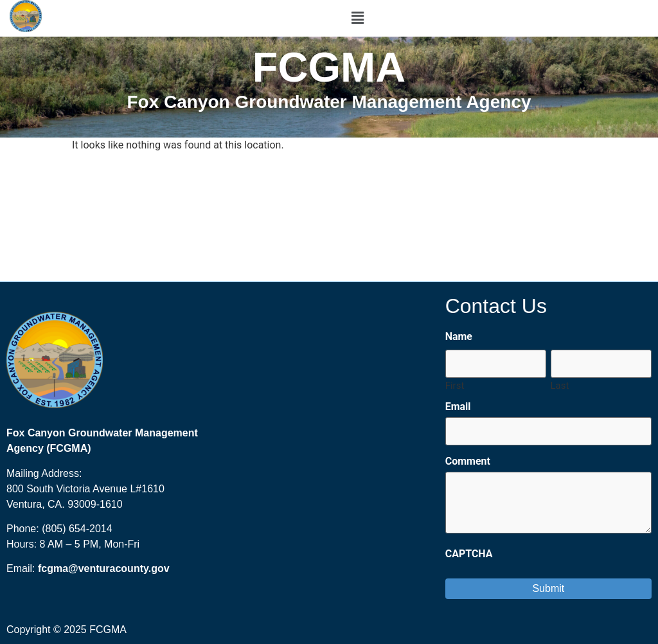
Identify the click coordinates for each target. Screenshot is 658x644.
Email (458, 407)
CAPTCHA (469, 554)
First (455, 385)
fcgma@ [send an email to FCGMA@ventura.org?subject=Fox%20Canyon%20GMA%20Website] (58, 568)
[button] (357, 18)
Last (560, 385)
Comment (468, 461)
